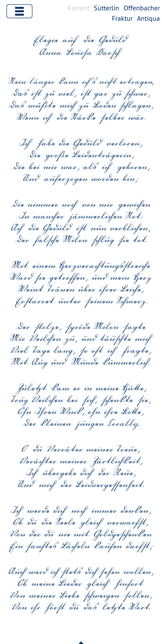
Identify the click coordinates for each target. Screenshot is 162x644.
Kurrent (78, 8)
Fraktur (122, 18)
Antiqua (148, 18)
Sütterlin (106, 8)
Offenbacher (142, 8)
